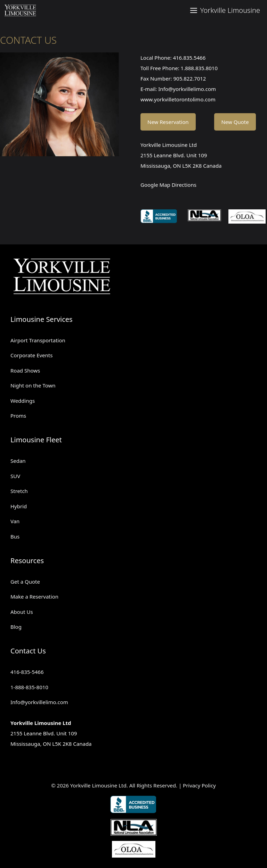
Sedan (18, 461)
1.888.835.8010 (199, 68)
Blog (16, 627)
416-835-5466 (27, 672)
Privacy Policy (199, 785)
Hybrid (19, 506)
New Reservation (168, 122)
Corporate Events (31, 355)
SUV (15, 476)
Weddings (23, 401)
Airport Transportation (38, 340)
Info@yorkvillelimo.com (187, 89)
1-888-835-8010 (29, 687)
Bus (15, 536)
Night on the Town (33, 385)
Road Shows (25, 370)
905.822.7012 (190, 78)
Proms (18, 416)
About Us (22, 612)
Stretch (19, 491)
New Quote (235, 122)
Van (15, 521)
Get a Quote (25, 582)
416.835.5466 (189, 58)
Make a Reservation (34, 596)
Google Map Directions (168, 185)
